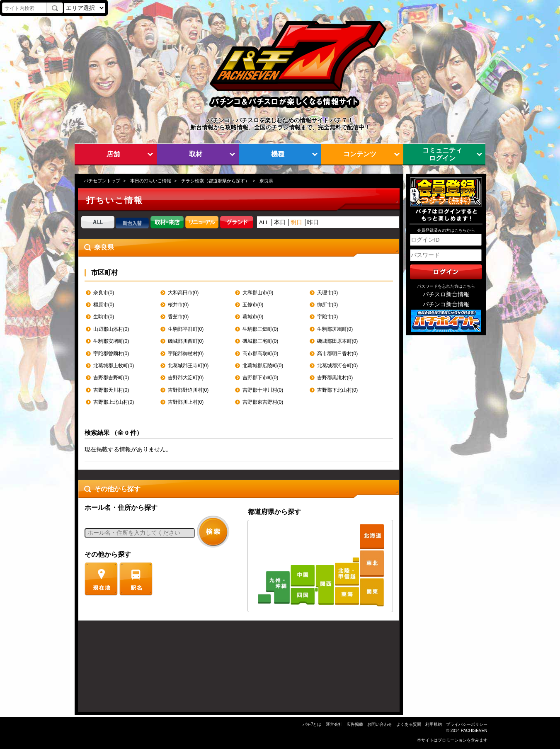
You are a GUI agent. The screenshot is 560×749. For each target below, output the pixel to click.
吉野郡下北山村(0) (338, 390)
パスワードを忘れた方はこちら (446, 286)
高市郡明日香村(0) (338, 354)
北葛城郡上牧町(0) (114, 366)
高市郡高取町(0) (261, 354)
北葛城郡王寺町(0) (188, 366)
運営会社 (334, 724)
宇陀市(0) (328, 317)
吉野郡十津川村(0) (263, 390)
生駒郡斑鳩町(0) (335, 329)
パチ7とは (312, 724)
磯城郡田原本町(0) (338, 341)
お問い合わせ (380, 724)
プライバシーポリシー (467, 724)
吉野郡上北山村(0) (114, 402)
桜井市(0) (178, 305)
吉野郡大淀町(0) (186, 378)
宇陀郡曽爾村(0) (111, 354)
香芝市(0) (178, 317)
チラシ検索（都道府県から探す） (215, 181)
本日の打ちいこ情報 (151, 181)
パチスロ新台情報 (446, 295)
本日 (280, 222)
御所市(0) (328, 305)
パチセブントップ (102, 181)
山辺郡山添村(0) (111, 329)
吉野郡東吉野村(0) (263, 402)
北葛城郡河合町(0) (338, 366)
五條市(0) (253, 305)
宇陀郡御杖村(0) (186, 354)
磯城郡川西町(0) (186, 341)
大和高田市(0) (183, 293)
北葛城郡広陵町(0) (263, 366)
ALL (264, 222)
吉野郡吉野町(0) (111, 378)
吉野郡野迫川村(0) (188, 390)
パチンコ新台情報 (446, 304)
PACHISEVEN (474, 731)
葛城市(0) (253, 317)
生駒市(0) (104, 317)
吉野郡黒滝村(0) (335, 378)
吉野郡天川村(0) (111, 390)
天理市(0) (328, 293)
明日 (296, 222)
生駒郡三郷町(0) (261, 329)
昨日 (313, 222)
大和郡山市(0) (258, 293)
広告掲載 (355, 724)
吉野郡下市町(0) (261, 378)
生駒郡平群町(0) (186, 329)
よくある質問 (409, 724)
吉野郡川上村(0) (186, 402)
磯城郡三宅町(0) (261, 341)
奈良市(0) (104, 293)
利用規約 (434, 724)
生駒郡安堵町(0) (111, 341)
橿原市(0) (104, 305)
